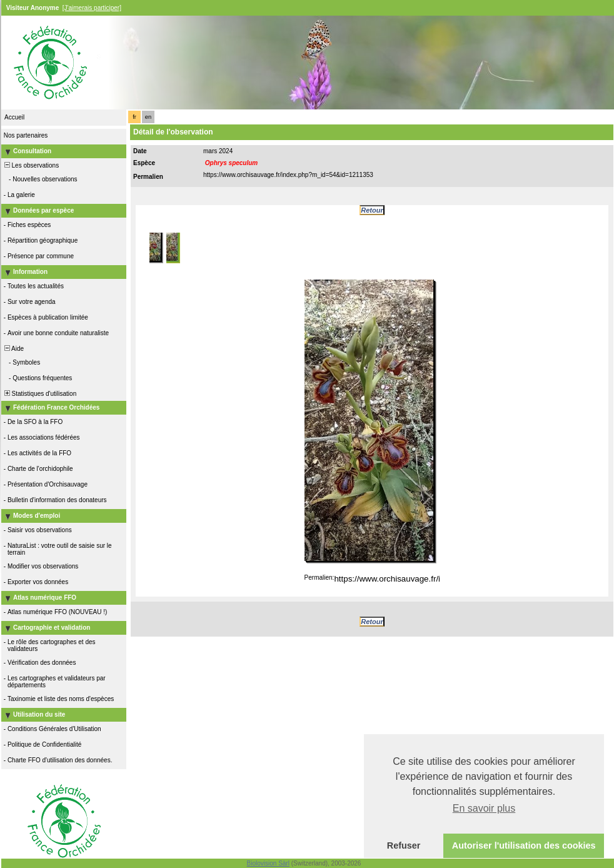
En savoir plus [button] (484, 808)
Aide (13, 349)
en (148, 117)
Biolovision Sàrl (268, 863)
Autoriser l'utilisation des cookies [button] (524, 845)
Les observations (31, 165)
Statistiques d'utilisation (39, 394)
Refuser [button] (404, 845)
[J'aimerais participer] (92, 8)
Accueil (14, 117)
